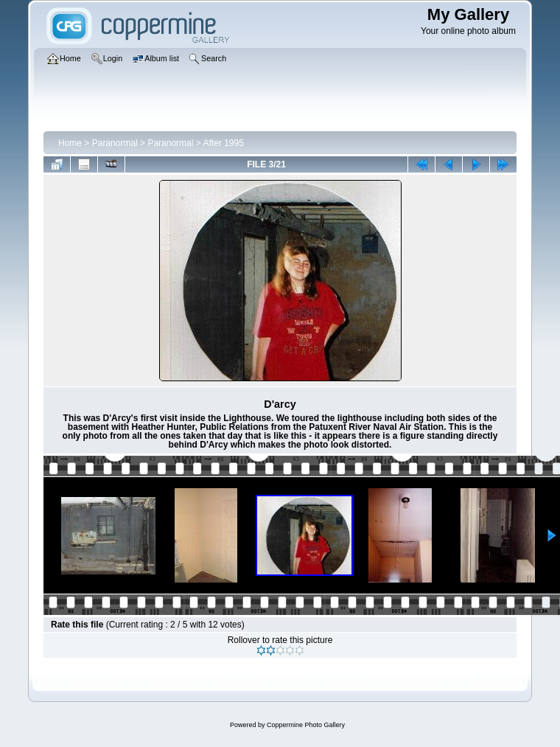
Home (70, 143)
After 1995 (223, 143)
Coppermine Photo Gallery (306, 725)
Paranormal (115, 143)
